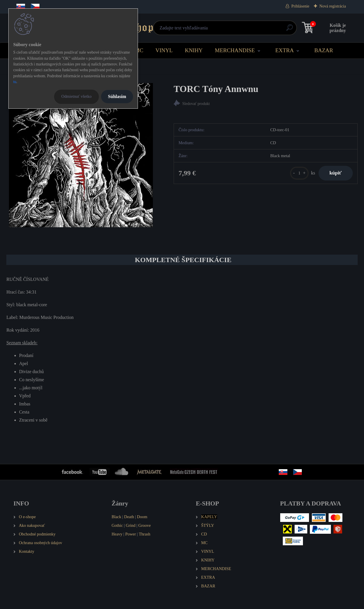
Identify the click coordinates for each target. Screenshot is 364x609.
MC (139, 50)
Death (129, 517)
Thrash (145, 534)
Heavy (117, 534)
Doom (142, 517)
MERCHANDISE (235, 50)
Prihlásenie (300, 6)
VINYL (164, 50)
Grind (131, 525)
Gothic (117, 525)
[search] (252, 30)
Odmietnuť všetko (76, 96)
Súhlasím (117, 96)
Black (116, 517)
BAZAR (324, 50)
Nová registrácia (333, 6)
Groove (144, 525)
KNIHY (194, 50)
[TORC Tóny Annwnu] (81, 155)
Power (131, 534)
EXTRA (285, 50)
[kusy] (298, 173)
